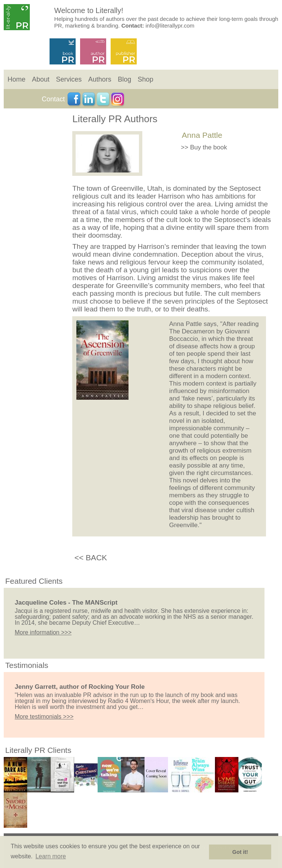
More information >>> (43, 632)
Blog (124, 79)
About (41, 79)
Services (69, 79)
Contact (53, 99)
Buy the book (208, 147)
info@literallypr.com (170, 26)
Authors (100, 79)
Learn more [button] (51, 856)
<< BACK (91, 557)
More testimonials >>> (44, 717)
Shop (146, 79)
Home (16, 79)
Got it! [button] (240, 852)
